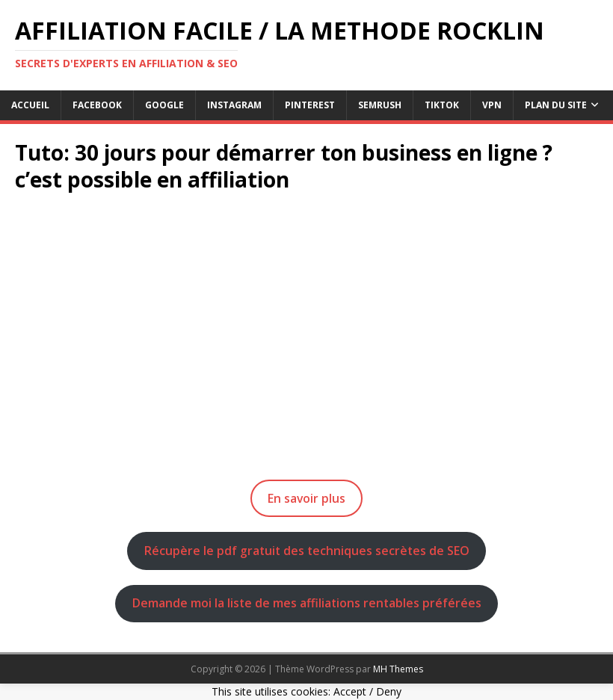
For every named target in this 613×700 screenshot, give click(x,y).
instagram (234, 105)
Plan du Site (556, 105)
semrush (380, 105)
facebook (97, 105)
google (164, 105)
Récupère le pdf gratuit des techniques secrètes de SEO (307, 551)
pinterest (310, 105)
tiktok (442, 105)
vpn (492, 105)
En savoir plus (306, 498)
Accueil (30, 105)
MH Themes (398, 669)
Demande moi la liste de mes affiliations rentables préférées (307, 603)
